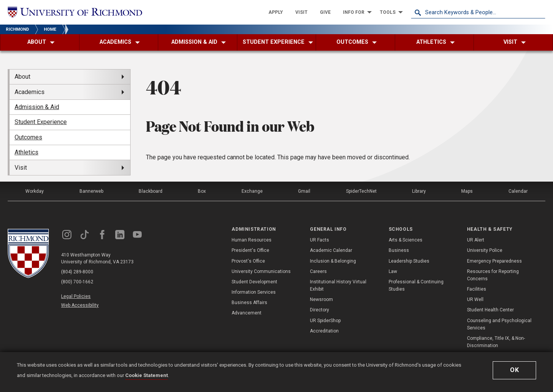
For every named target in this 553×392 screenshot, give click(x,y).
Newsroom (321, 299)
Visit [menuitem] (21, 168)
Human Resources (252, 240)
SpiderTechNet (361, 191)
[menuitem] (276, 12)
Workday (35, 191)
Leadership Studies (409, 261)
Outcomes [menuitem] (28, 137)
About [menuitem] (22, 77)
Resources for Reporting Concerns (493, 275)
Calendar (518, 191)
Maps (467, 191)
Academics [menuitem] (30, 92)
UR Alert (476, 240)
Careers (318, 271)
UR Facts (320, 240)
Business (399, 250)
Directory (320, 310)
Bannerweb (91, 191)
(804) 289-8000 (77, 272)
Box (202, 191)
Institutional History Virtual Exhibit (338, 285)
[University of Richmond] (75, 12)
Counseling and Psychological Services (499, 324)
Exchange (252, 191)
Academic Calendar (331, 250)
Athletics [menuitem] (26, 152)
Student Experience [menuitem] (41, 122)
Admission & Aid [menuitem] (37, 107)
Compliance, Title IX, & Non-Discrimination (496, 342)
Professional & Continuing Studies (416, 285)
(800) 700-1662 (77, 282)
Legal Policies (76, 296)
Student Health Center (490, 310)
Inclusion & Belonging (333, 261)
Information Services (254, 292)
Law (393, 271)
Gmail (304, 191)
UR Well (475, 299)
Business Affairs (249, 303)
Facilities (477, 289)
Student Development (254, 282)
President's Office (250, 250)
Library (419, 191)
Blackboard (151, 191)
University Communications (261, 271)
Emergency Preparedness (494, 261)
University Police (485, 250)
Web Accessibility (80, 305)
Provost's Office (248, 261)
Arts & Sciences (406, 240)
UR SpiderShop (325, 321)
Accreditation (324, 331)
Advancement (247, 313)
